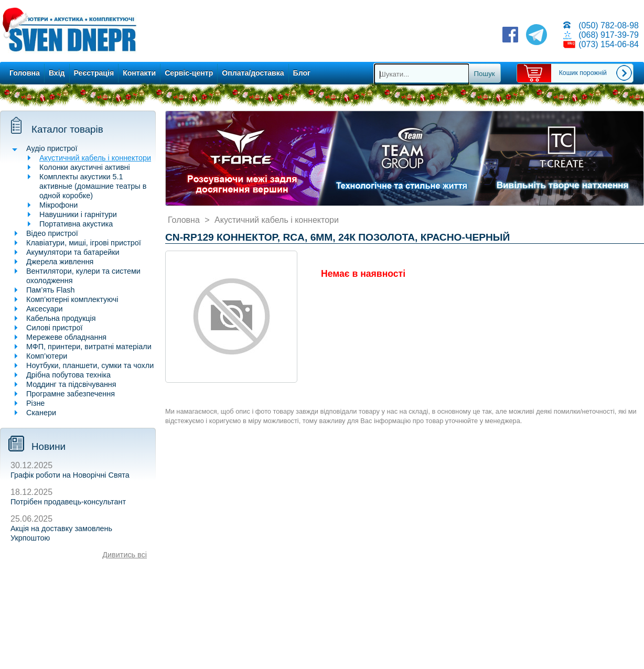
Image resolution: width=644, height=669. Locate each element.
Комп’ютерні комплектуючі (72, 299)
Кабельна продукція (61, 318)
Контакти (139, 73)
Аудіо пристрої (52, 148)
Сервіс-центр (189, 73)
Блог (302, 73)
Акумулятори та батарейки (73, 252)
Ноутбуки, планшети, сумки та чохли (90, 365)
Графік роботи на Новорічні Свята (70, 475)
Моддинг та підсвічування (71, 384)
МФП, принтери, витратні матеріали (89, 347)
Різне (35, 403)
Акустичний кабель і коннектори (95, 158)
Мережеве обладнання (66, 337)
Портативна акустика (76, 224)
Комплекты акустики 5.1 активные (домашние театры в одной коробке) (93, 186)
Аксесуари (45, 309)
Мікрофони (58, 205)
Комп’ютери (47, 356)
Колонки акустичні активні (85, 167)
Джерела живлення (60, 262)
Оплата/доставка (253, 73)
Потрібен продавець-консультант (68, 502)
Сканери (41, 413)
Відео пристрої (52, 233)
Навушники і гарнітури (78, 214)
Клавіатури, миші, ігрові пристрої (84, 243)
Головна (25, 73)
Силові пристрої (54, 328)
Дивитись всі (125, 555)
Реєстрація (94, 73)
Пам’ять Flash (51, 290)
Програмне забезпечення (71, 394)
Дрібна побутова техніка (68, 375)
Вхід (57, 73)
